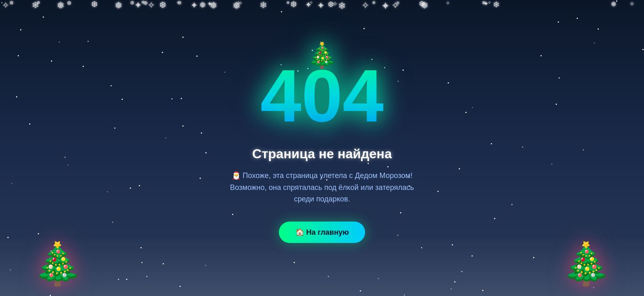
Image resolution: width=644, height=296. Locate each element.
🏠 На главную (322, 232)
